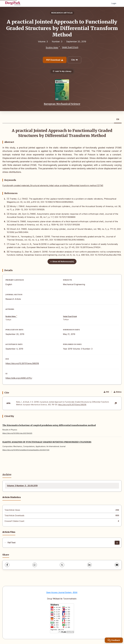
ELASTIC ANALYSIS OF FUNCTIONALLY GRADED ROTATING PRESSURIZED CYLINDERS (47, 442)
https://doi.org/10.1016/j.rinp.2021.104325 (17, 433)
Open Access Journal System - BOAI (62, 592)
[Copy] (116, 403)
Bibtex (118, 392)
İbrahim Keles (52, 48)
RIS (106, 392)
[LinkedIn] (89, 565)
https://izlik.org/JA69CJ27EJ (19, 378)
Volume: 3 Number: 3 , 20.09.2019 (22, 486)
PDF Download (55, 60)
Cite (74, 60)
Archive (7, 474)
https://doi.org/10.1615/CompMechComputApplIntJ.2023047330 (26, 450)
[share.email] (117, 565)
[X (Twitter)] (62, 565)
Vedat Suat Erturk (70, 47)
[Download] (117, 543)
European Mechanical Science (62, 104)
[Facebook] (7, 565)
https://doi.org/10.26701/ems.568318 (22, 363)
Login (114, 3)
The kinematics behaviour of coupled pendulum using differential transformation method (49, 425)
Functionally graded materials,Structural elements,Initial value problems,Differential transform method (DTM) (53, 185)
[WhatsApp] (35, 565)
